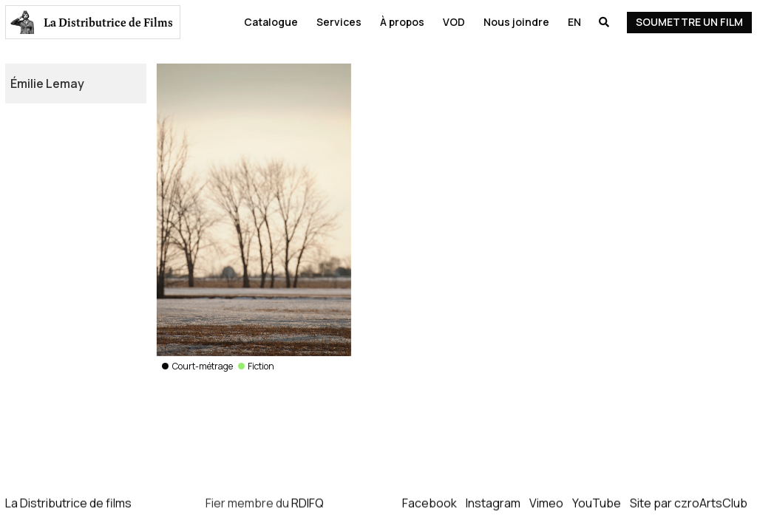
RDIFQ (308, 503)
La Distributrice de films (68, 503)
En (574, 22)
